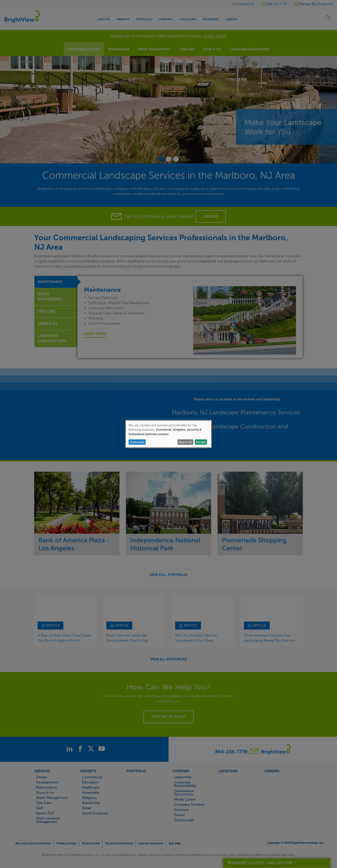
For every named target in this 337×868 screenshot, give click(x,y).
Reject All (185, 442)
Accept (201, 442)
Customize (137, 442)
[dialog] (168, 434)
